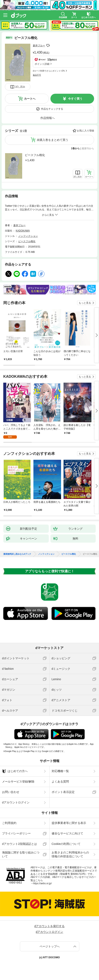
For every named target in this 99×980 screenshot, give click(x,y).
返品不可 (37, 75)
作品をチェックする (52, 109)
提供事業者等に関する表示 (69, 823)
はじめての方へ (15, 771)
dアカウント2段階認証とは (19, 844)
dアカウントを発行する (50, 926)
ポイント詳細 (42, 64)
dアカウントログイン (16, 802)
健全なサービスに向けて (67, 833)
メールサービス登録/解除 (18, 781)
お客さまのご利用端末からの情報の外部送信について (70, 854)
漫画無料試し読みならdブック (17, 554)
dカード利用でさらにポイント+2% (49, 71)
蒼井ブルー (39, 46)
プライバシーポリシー (16, 833)
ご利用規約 (9, 823)
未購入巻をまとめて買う (52, 140)
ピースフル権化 (35, 155)
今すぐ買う (75, 99)
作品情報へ (48, 118)
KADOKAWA (23, 231)
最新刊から (88, 148)
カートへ (30, 99)
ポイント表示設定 (63, 792)
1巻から (76, 148)
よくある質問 (60, 781)
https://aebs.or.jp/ (42, 883)
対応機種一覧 (60, 771)
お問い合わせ (11, 792)
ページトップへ (50, 946)
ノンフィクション (28, 236)
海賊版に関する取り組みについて (21, 854)
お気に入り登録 (85, 131)
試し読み (20, 87)
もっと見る (85, 303)
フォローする (48, 46)
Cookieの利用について (66, 844)
